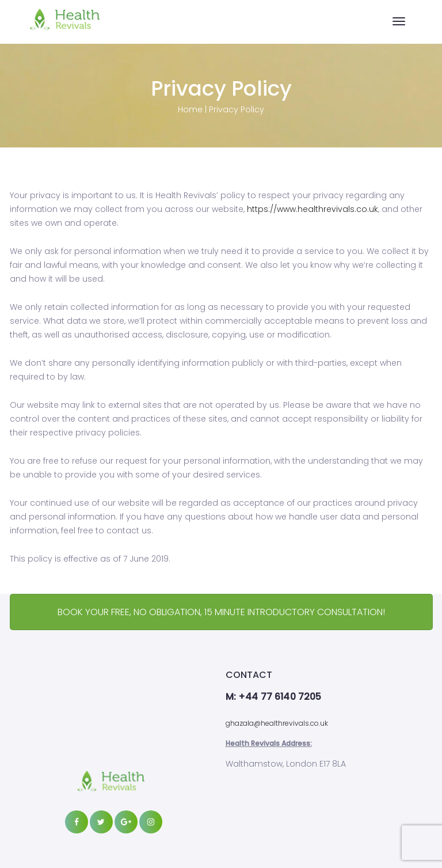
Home (190, 109)
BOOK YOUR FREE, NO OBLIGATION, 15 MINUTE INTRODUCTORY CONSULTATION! (221, 612)
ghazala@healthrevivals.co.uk (277, 723)
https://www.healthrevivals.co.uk (313, 209)
